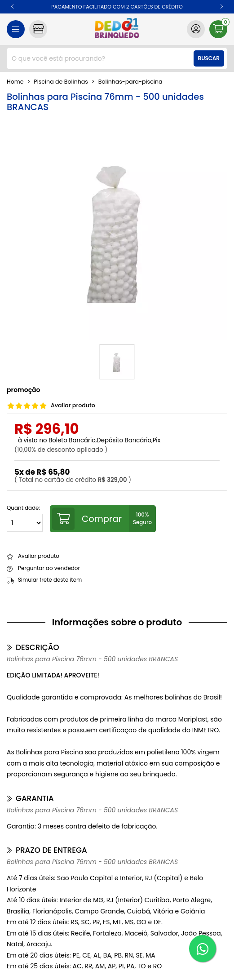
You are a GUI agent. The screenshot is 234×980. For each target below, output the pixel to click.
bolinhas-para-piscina (130, 82)
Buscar (209, 58)
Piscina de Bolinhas (61, 82)
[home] (117, 29)
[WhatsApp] (203, 949)
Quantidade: (25, 519)
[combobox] (117, 58)
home (15, 82)
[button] (12, 7)
